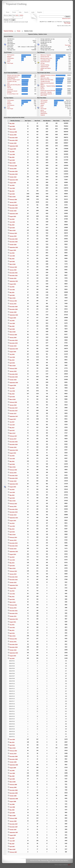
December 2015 (13, 476)
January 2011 (12, 642)
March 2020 (12, 332)
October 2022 (12, 245)
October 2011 (12, 616)
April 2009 (11, 779)
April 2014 (11, 532)
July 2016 (11, 456)
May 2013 (11, 563)
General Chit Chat (45, 57)
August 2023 (12, 216)
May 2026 (11, 124)
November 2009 (13, 759)
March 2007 (12, 849)
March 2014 (12, 535)
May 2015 (11, 495)
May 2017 (11, 428)
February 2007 (12, 852)
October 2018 (12, 380)
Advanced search (66, 19)
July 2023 (11, 219)
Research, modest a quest (13, 80)
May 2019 (11, 360)
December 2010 (13, 644)
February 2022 (12, 267)
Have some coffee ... (45, 78)
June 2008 (11, 807)
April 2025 (11, 160)
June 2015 (11, 492)
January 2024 (12, 202)
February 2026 (12, 132)
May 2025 (11, 157)
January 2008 (12, 821)
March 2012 (12, 602)
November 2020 (13, 309)
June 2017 (11, 425)
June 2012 (11, 594)
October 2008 (12, 796)
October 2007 (12, 830)
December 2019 (13, 340)
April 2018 (11, 397)
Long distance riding (45, 60)
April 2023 (11, 228)
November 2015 (13, 478)
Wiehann (9, 57)
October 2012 (12, 582)
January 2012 (12, 608)
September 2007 (13, 832)
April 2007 (11, 847)
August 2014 (12, 521)
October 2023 (12, 211)
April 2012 (11, 599)
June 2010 (11, 739)
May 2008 (11, 810)
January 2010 (12, 754)
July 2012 (11, 591)
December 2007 (13, 824)
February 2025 (12, 166)
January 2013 (12, 574)
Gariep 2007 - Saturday (46, 92)
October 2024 (12, 177)
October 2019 (12, 346)
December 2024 (13, 171)
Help (20, 12)
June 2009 (11, 773)
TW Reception (11, 58)
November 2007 (13, 827)
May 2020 (11, 326)
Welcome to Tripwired (46, 55)
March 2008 (12, 816)
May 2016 (11, 461)
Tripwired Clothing (16, 4)
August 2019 (12, 352)
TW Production (11, 55)
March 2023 (12, 230)
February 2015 (12, 504)
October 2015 (12, 481)
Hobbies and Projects (46, 68)
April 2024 (11, 194)
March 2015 (12, 501)
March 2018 (12, 399)
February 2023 (12, 233)
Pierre (9, 62)
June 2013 (11, 560)
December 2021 (13, 273)
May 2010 (11, 742)
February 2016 (12, 470)
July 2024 (11, 185)
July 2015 (11, 490)
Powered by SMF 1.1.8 (46, 861)
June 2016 (11, 459)
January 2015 (12, 506)
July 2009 (11, 771)
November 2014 (13, 512)
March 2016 (12, 467)
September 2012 (13, 585)
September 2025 (13, 146)
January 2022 (12, 270)
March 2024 (12, 197)
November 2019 (13, 343)
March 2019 (12, 366)
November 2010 (13, 647)
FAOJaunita (43, 112)
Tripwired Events (44, 67)
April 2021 (11, 295)
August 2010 (12, 656)
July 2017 (11, 422)
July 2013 (11, 557)
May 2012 (11, 597)
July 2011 (11, 625)
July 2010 (11, 658)
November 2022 (13, 242)
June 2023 (11, 222)
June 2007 (11, 841)
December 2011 (13, 611)
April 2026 (11, 126)
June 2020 (11, 323)
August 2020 (12, 318)
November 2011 (13, 613)
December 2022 (13, 239)
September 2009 (13, 765)
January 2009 (12, 787)
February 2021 (12, 301)
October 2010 (12, 650)
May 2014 (11, 529)
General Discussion (45, 62)
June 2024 (11, 188)
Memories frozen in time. (46, 58)
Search (26, 12)
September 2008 (13, 799)
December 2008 (13, 790)
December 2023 (13, 205)
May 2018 (11, 394)
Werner (42, 110)
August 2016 (12, 453)
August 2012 (12, 588)
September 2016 (13, 450)
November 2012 (13, 580)
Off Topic (43, 63)
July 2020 (11, 321)
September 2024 (13, 180)
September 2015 (13, 484)
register (21, 15)
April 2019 (11, 363)
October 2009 (12, 762)
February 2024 (12, 200)
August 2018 (12, 385)
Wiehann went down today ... (14, 75)
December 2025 (13, 138)
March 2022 (12, 264)
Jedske (9, 60)
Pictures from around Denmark (48, 91)
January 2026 (12, 135)
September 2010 (13, 653)
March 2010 (12, 748)
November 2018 (13, 377)
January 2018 (12, 405)
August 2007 (12, 835)
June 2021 (11, 290)
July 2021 (11, 287)
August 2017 (12, 419)
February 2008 (12, 818)
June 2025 (11, 154)
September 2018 (13, 383)
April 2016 (11, 464)
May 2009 (11, 776)
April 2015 (11, 498)
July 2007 (11, 838)
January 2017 (12, 439)
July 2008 (11, 804)
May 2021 (11, 292)
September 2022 (13, 247)
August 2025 (12, 149)
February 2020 (12, 335)
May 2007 (11, 844)
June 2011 (11, 628)
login (17, 15)
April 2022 (11, 262)
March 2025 (12, 163)
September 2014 (13, 518)
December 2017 (13, 408)
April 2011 (11, 633)
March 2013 (12, 568)
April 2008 (11, 813)
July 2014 (11, 523)
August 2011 (12, 622)
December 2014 (13, 509)
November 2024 (13, 174)
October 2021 (12, 278)
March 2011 (12, 636)
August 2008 (12, 801)
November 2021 (13, 276)
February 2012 (12, 605)
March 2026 (12, 129)
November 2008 (13, 793)
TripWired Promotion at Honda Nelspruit (13, 78)
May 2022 (11, 259)
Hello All (9, 88)
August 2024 (12, 183)
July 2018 (11, 388)
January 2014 (12, 540)
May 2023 (11, 225)
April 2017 (11, 430)
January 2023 (12, 236)
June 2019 (11, 357)
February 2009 (12, 785)
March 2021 (12, 298)
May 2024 (11, 191)
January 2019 (12, 371)
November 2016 (13, 444)
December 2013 (13, 543)
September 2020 (13, 315)
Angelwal (43, 115)
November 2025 (13, 140)
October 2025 (12, 143)
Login (33, 12)
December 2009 (13, 756)
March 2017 (12, 433)
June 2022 (11, 256)
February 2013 (12, 571)
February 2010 (12, 751)
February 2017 (12, 436)
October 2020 (12, 312)
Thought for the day (12, 81)
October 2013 (12, 549)
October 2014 (12, 515)
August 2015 (12, 487)
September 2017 (13, 416)
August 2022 (12, 250)
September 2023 (13, 214)
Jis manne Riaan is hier (13, 94)
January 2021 (12, 304)
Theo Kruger (67, 23)
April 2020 (11, 329)
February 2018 (12, 402)
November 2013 (13, 546)
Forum (14, 12)
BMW (42, 70)
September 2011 (13, 619)
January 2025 (12, 169)
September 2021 (13, 281)
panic (69, 865)
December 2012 (13, 577)
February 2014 (12, 537)
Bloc (39, 861)
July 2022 (11, 253)
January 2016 (12, 473)
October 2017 (12, 414)
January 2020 (12, 338)
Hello (8, 83)
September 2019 (13, 349)
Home (8, 12)
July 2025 (11, 152)
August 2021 (12, 284)
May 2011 (11, 630)
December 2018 (13, 374)
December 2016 (13, 442)
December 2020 (13, 307)
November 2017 (13, 411)
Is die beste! (10, 89)
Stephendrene (44, 113)
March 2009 (12, 782)
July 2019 (11, 354)
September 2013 (13, 552)
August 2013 (12, 554)
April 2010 (11, 745)
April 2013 (11, 566)
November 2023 (13, 208)
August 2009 (12, 768)
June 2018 (11, 391)
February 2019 (12, 368)
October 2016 (12, 447)
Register (40, 12)
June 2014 (11, 526)
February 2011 (12, 639)
